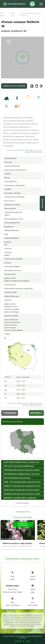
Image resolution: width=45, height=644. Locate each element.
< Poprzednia (10, 413)
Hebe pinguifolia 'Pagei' (12, 592)
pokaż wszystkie (23, 503)
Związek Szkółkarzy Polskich (32, 405)
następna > (36, 413)
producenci (42, 203)
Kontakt (18, 641)
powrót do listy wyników (14, 86)
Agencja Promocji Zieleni (34, 152)
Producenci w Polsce (13, 422)
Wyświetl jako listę (22, 512)
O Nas (28, 641)
